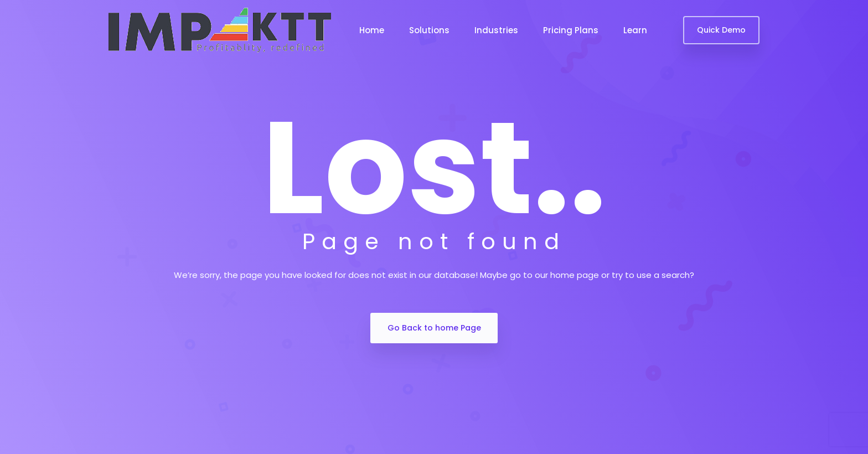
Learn (635, 30)
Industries (496, 30)
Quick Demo (721, 30)
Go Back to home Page (434, 328)
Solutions (429, 30)
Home (372, 30)
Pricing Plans (571, 30)
